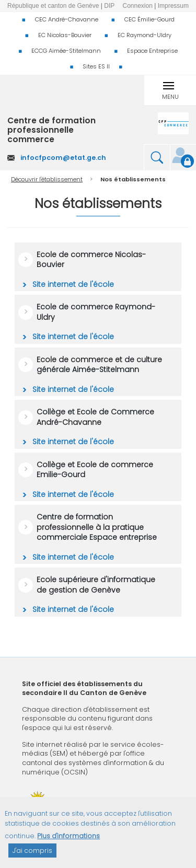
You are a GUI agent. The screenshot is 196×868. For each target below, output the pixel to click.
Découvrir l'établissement (47, 179)
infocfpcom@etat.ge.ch (63, 158)
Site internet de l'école (72, 284)
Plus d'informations (68, 842)
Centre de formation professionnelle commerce (51, 130)
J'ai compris (32, 856)
